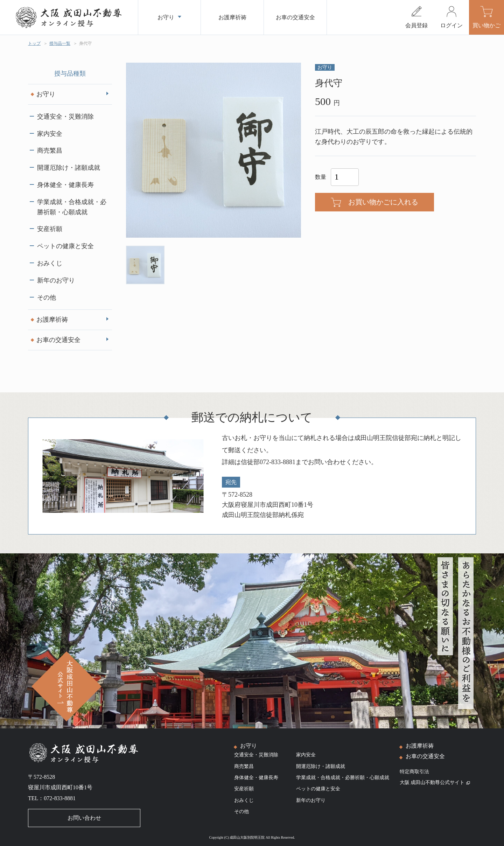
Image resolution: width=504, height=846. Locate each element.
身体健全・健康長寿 (65, 185)
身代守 (85, 43)
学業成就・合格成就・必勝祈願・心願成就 (72, 207)
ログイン (451, 25)
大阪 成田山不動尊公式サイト (435, 782)
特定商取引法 (414, 772)
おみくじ (50, 263)
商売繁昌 (50, 151)
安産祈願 (50, 229)
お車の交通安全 (58, 340)
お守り (46, 94)
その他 (47, 298)
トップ (34, 43)
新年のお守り (56, 280)
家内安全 (50, 134)
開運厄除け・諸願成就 (69, 168)
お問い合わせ (84, 818)
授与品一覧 (60, 43)
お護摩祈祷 (52, 320)
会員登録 (416, 25)
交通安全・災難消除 (65, 117)
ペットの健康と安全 (65, 246)
